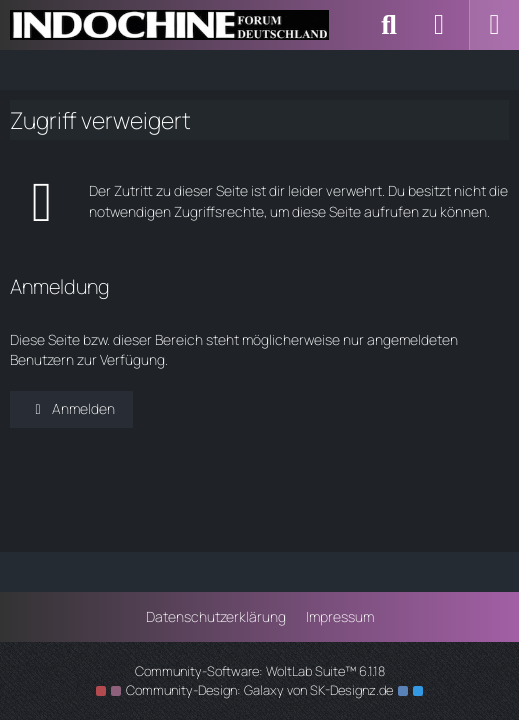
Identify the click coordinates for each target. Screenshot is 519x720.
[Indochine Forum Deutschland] (169, 25)
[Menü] (494, 25)
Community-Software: (260, 671)
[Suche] (389, 25)
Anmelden (71, 408)
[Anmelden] (439, 25)
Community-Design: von (259, 690)
